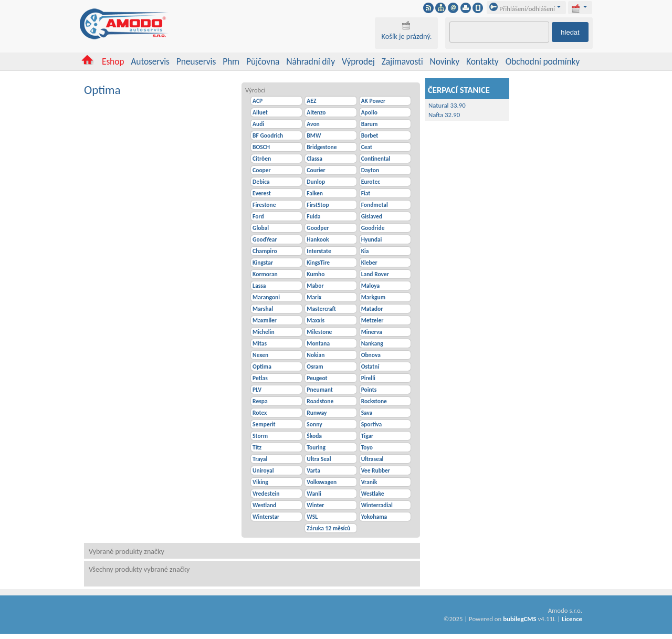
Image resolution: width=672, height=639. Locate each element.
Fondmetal (375, 205)
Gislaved (372, 216)
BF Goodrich (268, 135)
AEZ (311, 101)
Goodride (373, 228)
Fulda (313, 216)
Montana (318, 343)
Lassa (259, 286)
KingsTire (318, 263)
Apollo (369, 112)
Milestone (319, 332)
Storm (260, 436)
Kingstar (263, 263)
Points (369, 390)
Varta (313, 470)
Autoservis (150, 61)
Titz (257, 447)
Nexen (260, 355)
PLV (257, 390)
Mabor (315, 286)
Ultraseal (372, 459)
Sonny (314, 424)
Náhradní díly (311, 61)
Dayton (370, 170)
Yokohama (374, 517)
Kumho (316, 274)
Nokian (316, 355)
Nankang (372, 343)
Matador (372, 309)
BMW (314, 135)
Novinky (445, 61)
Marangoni (266, 297)
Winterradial (377, 505)
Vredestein (266, 494)
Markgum (373, 297)
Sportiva (372, 424)
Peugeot (317, 378)
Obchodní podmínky (543, 61)
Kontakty (482, 61)
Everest (262, 193)
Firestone (264, 205)
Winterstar (266, 517)
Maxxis (316, 320)
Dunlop (316, 182)
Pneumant (319, 390)
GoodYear (265, 239)
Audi (258, 124)
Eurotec (371, 182)
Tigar (367, 436)
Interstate (319, 251)
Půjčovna (263, 61)
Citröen (262, 159)
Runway (317, 413)
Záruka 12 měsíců (328, 528)
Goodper (318, 228)
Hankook (318, 239)
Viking (260, 482)
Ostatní (370, 366)
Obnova (371, 355)
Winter (315, 505)
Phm (231, 61)
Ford (258, 216)
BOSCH (261, 147)
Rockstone (374, 401)
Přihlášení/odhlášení (522, 9)
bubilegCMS (519, 619)
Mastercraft (321, 309)
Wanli (314, 494)
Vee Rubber (376, 470)
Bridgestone (322, 147)
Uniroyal (263, 470)
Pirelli (368, 378)
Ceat (367, 147)
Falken (315, 193)
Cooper (262, 170)
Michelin (264, 332)
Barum (370, 124)
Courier (316, 170)
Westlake (373, 494)
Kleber (369, 263)
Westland (264, 505)
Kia (365, 251)
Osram (315, 366)
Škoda (314, 436)
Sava (367, 413)
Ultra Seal (319, 459)
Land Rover (375, 274)
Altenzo (316, 112)
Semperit (264, 424)
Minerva (372, 332)
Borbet (370, 135)
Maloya (371, 286)
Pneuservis (196, 61)
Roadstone (320, 401)
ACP (258, 101)
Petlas (260, 378)
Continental (376, 159)
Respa (260, 401)
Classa (314, 159)
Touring (316, 447)
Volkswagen (322, 482)
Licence (572, 619)
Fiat (366, 193)
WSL (312, 517)
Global (261, 228)
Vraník (369, 482)
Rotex (260, 413)
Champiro (265, 251)
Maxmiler (265, 320)
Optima (262, 366)
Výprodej (358, 61)
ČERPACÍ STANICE (459, 90)
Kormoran (265, 274)
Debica (261, 182)
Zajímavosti (402, 61)
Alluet (260, 112)
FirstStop (318, 205)
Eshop (113, 61)
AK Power (373, 101)
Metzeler (372, 320)
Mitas (260, 343)
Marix (314, 297)
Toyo (367, 447)
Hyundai (372, 239)
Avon (313, 124)
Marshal (263, 309)
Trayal (260, 459)
